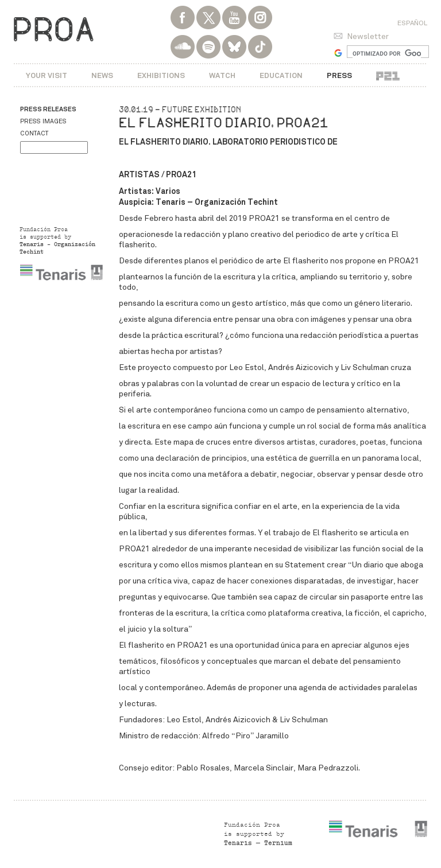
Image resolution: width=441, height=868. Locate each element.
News (102, 75)
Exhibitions (161, 75)
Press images (43, 121)
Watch (222, 75)
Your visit (47, 75)
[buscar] (387, 53)
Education (281, 75)
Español (412, 23)
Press (339, 75)
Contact (34, 133)
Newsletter (368, 36)
